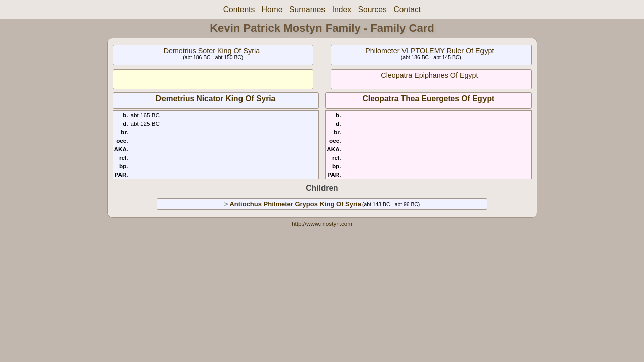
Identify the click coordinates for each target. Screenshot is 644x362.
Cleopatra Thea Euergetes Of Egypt (429, 98)
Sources (373, 9)
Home (272, 9)
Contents (239, 9)
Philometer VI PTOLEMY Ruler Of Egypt (429, 51)
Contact (407, 9)
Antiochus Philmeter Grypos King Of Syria (295, 204)
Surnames (307, 9)
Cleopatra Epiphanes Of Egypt (429, 75)
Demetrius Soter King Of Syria (212, 51)
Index (342, 9)
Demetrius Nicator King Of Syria (216, 98)
